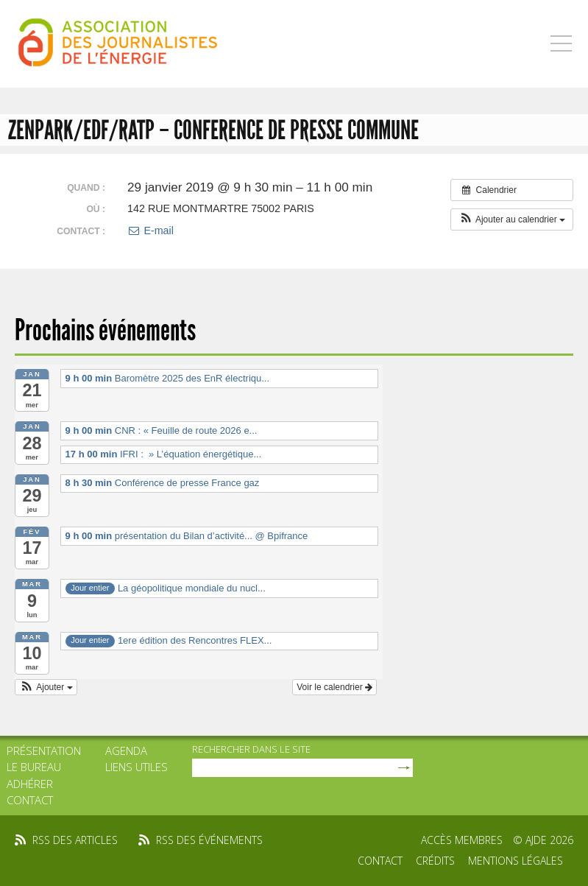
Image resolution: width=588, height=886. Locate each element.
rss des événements (209, 840)
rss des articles (75, 840)
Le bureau (34, 767)
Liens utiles (137, 767)
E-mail (150, 231)
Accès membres (462, 840)
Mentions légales (516, 861)
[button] (512, 219)
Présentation (44, 750)
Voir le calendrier (334, 687)
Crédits (435, 861)
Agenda (126, 750)
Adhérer (30, 784)
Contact (30, 800)
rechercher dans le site (251, 749)
